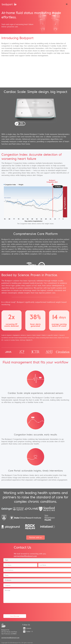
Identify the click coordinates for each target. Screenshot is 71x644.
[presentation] (18, 608)
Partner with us (35, 537)
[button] (67, 4)
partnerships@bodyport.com (25, 556)
